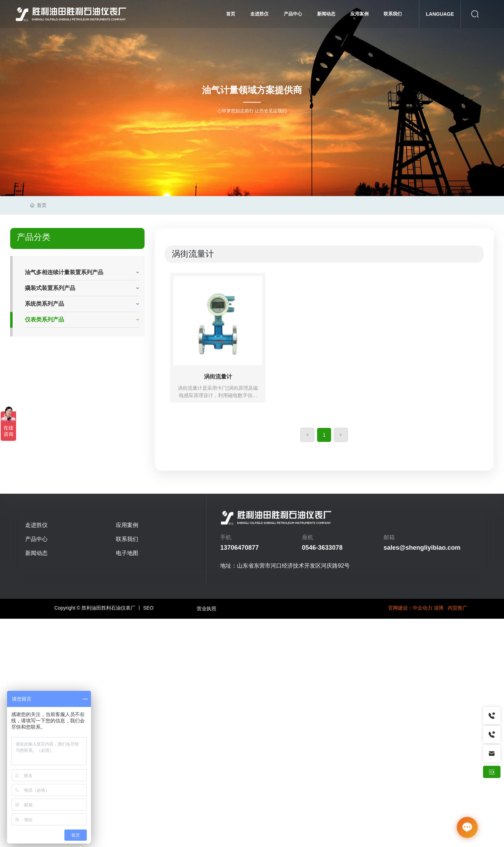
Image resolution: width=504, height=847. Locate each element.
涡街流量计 (218, 377)
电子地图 (127, 553)
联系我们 (127, 539)
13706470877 (239, 548)
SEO (148, 608)
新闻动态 (36, 553)
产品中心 (36, 539)
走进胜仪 (36, 525)
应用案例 (127, 525)
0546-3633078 (322, 548)
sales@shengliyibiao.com (422, 548)
